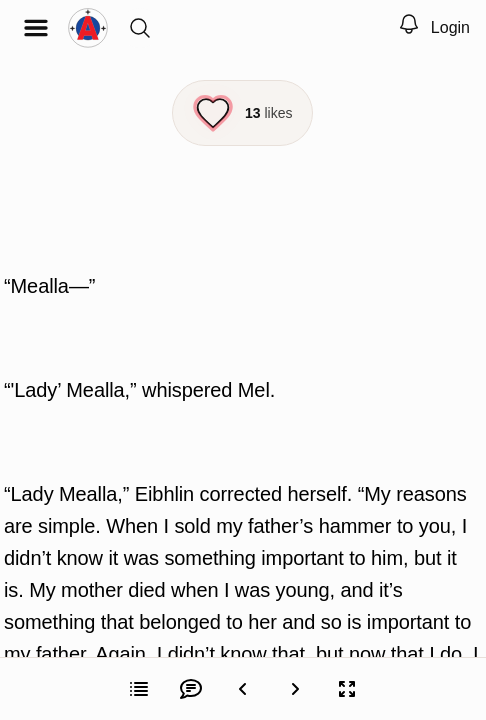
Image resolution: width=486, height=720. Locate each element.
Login (450, 27)
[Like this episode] (242, 113)
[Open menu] (36, 28)
